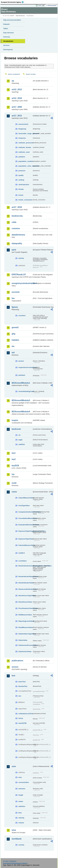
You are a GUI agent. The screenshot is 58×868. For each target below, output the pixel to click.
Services (6, 45)
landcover (16, 429)
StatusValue (23, 640)
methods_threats (25, 147)
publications (17, 661)
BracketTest (23, 686)
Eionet (12, 16)
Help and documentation (12, 20)
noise (14, 492)
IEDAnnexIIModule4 (21, 412)
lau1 (14, 453)
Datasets (6, 24)
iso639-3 (22, 553)
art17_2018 (17, 207)
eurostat (16, 292)
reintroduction (24, 185)
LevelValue (22, 561)
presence (22, 171)
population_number (25, 161)
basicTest (22, 682)
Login (40, 5)
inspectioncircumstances (25, 367)
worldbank (17, 839)
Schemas (7, 37)
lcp (13, 474)
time (20, 813)
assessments (23, 124)
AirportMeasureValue (25, 498)
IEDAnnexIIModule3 (21, 400)
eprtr (14, 250)
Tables (6, 28)
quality (21, 175)
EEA (13, 2)
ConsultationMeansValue (25, 518)
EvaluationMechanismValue (25, 525)
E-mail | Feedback (10, 861)
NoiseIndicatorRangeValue (25, 576)
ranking (21, 180)
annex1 (21, 361)
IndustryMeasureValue (25, 545)
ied (13, 353)
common (16, 228)
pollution (22, 157)
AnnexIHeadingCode (25, 391)
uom (14, 766)
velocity (21, 818)
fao (13, 298)
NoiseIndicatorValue (25, 583)
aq (13, 81)
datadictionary (18, 235)
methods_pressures (25, 143)
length (21, 795)
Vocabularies (8, 41)
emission (22, 789)
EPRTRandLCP (19, 275)
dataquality (17, 243)
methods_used (24, 152)
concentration (24, 782)
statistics (22, 806)
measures (22, 138)
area (20, 777)
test (13, 676)
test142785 (22, 723)
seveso (15, 667)
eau (20, 696)
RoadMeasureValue (25, 627)
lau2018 (15, 466)
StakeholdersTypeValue (25, 634)
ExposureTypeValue (25, 539)
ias (13, 346)
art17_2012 (17, 116)
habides (15, 340)
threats (21, 189)
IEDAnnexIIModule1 (21, 383)
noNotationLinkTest (25, 714)
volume (21, 823)
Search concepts (31, 74)
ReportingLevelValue (25, 621)
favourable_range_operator (25, 133)
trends (21, 195)
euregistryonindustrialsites (22, 283)
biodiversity (17, 216)
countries (22, 316)
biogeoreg (22, 129)
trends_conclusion (25, 200)
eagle (20, 440)
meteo (21, 801)
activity (21, 258)
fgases (15, 307)
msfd (14, 483)
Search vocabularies (14, 74)
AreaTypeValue (24, 506)
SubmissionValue (25, 651)
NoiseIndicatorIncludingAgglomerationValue (25, 566)
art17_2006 (17, 107)
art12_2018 (17, 98)
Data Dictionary (20, 16)
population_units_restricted (25, 166)
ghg (13, 334)
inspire (15, 420)
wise (14, 830)
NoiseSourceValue (25, 602)
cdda (14, 222)
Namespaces (8, 49)
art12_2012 (17, 89)
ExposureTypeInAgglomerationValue (25, 531)
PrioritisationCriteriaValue (25, 608)
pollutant (22, 375)
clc (20, 435)
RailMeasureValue (25, 615)
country (21, 845)
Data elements (8, 33)
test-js (21, 718)
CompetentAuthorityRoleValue (25, 512)
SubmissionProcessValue (25, 645)
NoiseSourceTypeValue (25, 596)
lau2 (14, 459)
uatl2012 (22, 444)
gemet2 (15, 327)
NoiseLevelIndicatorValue (25, 589)
